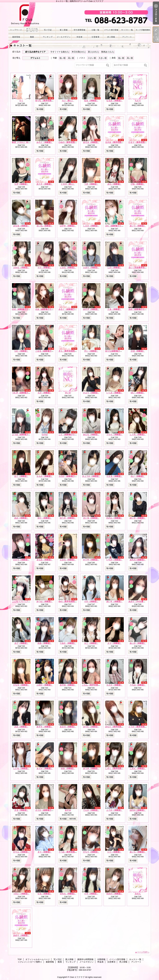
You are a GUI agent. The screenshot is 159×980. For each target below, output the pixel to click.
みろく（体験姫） (45, 142)
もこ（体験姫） (91, 643)
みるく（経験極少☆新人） (71, 309)
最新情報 (16, 37)
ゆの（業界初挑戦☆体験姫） (72, 601)
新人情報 (64, 30)
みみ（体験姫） (21, 727)
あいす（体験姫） (114, 601)
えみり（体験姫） (91, 268)
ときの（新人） (68, 184)
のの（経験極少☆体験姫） (24, 309)
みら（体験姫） (115, 184)
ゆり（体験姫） (45, 518)
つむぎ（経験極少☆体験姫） (25, 393)
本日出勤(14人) (79, 52)
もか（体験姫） (45, 393)
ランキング (48, 37)
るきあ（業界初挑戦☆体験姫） (119, 142)
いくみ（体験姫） (114, 393)
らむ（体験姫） (21, 351)
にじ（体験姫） (115, 852)
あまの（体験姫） (68, 727)
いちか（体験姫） (114, 560)
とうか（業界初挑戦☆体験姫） (143, 727)
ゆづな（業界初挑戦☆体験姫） (49, 101)
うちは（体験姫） (138, 685)
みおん (138, 894)
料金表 (79, 37)
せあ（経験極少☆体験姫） (47, 309)
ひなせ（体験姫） (21, 685)
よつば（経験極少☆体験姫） (25, 434)
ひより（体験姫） (91, 393)
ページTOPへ (143, 952)
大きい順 (103, 58)
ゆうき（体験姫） (68, 518)
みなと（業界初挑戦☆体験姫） (119, 727)
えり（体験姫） (115, 643)
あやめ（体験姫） (68, 685)
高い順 (71, 58)
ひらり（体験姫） (91, 852)
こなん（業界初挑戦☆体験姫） (96, 685)
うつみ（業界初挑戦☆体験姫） (73, 852)
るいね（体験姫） (45, 226)
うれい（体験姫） (21, 894)
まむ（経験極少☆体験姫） (117, 226)
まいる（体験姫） (91, 518)
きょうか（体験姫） (91, 476)
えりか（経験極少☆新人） (47, 810)
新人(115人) (93, 52)
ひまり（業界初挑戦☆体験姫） (143, 142)
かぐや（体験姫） (91, 560)
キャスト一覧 (127, 30)
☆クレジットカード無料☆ (143, 30)
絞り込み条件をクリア (35, 52)
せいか (68, 393)
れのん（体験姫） (114, 518)
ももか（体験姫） (45, 476)
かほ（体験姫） (138, 351)
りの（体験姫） (91, 601)
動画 (32, 37)
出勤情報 (95, 30)
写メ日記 (48, 30)
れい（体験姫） (138, 476)
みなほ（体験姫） (21, 226)
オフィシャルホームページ (32, 30)
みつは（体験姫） (45, 601)
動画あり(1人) (108, 52)
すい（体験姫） (91, 351)
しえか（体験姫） (91, 226)
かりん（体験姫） (21, 852)
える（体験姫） (21, 810)
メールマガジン (64, 37)
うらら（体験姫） (114, 434)
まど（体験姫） (21, 643)
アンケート (127, 37)
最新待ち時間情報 (79, 30)
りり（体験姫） (45, 268)
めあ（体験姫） (45, 643)
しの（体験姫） (115, 268)
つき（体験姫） (91, 184)
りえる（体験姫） (114, 476)
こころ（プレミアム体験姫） (25, 601)
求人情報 (111, 37)
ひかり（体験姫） (21, 560)
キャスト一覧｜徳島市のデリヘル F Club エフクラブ (79, 14)
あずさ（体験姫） (45, 727)
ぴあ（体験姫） (138, 184)
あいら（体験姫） (138, 852)
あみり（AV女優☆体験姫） (141, 601)
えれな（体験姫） (21, 268)
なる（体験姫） (45, 894)
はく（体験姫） (21, 476)
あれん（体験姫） (138, 560)
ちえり (138, 101)
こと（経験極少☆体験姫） (71, 434)
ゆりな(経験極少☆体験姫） (118, 351)
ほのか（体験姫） (138, 810)
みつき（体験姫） (91, 768)
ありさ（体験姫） (45, 184)
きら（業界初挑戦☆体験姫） (72, 351)
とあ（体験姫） (115, 309)
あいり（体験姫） (138, 226)
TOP (16, 30)
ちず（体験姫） (21, 184)
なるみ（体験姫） (114, 101)
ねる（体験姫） (91, 101)
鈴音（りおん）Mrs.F (22, 142)
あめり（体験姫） (21, 935)
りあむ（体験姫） (68, 643)
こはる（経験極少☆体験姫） (48, 351)
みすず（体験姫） (91, 309)
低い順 (62, 58)
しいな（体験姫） (21, 768)
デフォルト (35, 58)
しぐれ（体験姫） (138, 434)
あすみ (68, 810)
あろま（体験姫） (91, 142)
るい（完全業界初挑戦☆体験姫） (144, 268)
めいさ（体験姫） (138, 518)
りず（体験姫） (91, 894)
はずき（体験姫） (68, 226)
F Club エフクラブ (76, 977)
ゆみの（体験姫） (114, 894)
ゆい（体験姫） (138, 393)
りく (21, 101)
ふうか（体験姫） (114, 810)
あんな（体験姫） (91, 434)
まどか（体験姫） (45, 768)
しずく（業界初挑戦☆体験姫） (119, 768)
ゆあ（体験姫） (68, 768)
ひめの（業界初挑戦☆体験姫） (73, 142)
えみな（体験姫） (68, 560)
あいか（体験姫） (138, 643)
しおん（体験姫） (138, 768)
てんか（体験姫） (91, 810)
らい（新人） (68, 101)
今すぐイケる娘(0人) (60, 52)
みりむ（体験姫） (91, 727)
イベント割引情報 (111, 30)
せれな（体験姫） (68, 894)
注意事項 (95, 37)
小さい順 (92, 58)
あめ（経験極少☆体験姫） (141, 309)
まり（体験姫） (45, 852)
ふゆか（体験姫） (45, 685)
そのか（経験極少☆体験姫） (72, 476)
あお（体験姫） (21, 518)
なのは (45, 434)
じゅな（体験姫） (68, 268)
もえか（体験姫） (114, 685)
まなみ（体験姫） (45, 560)
